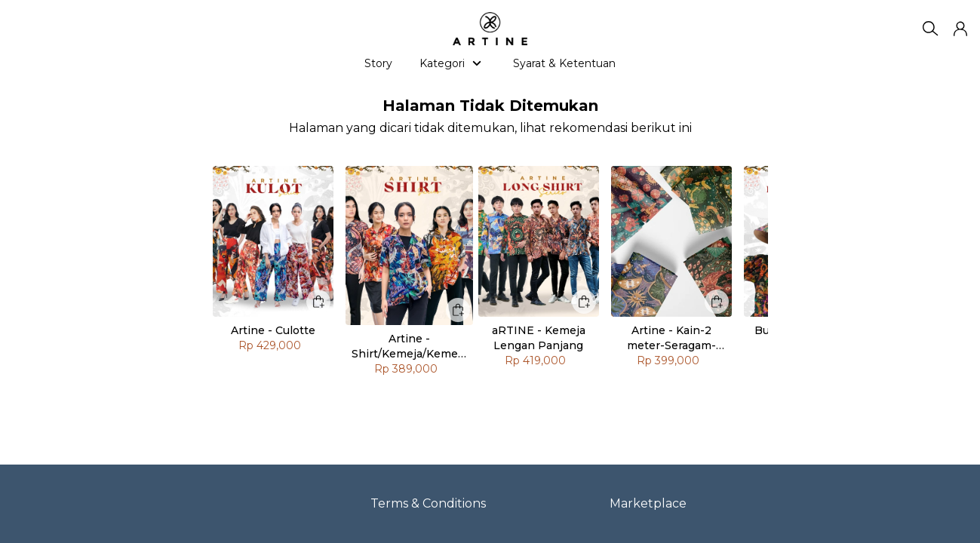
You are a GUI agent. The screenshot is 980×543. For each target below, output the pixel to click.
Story (378, 63)
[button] (960, 29)
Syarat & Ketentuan (564, 63)
